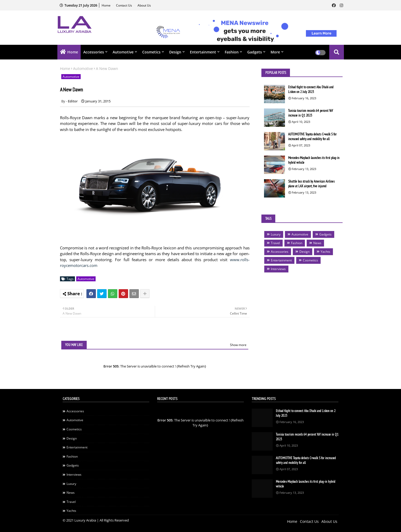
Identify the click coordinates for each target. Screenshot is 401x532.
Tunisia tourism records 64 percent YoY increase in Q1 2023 (311, 113)
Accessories (94, 52)
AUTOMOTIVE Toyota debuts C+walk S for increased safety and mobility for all (312, 137)
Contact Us (124, 5)
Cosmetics (151, 52)
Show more (238, 345)
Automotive (123, 52)
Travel (275, 243)
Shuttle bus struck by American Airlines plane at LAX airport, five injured (311, 184)
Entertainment (203, 52)
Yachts (325, 252)
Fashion (232, 52)
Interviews (278, 269)
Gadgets (255, 52)
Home (106, 5)
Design (175, 52)
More (275, 52)
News (317, 243)
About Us (144, 5)
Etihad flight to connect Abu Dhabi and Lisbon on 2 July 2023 (311, 89)
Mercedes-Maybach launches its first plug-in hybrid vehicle (314, 160)
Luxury (276, 234)
